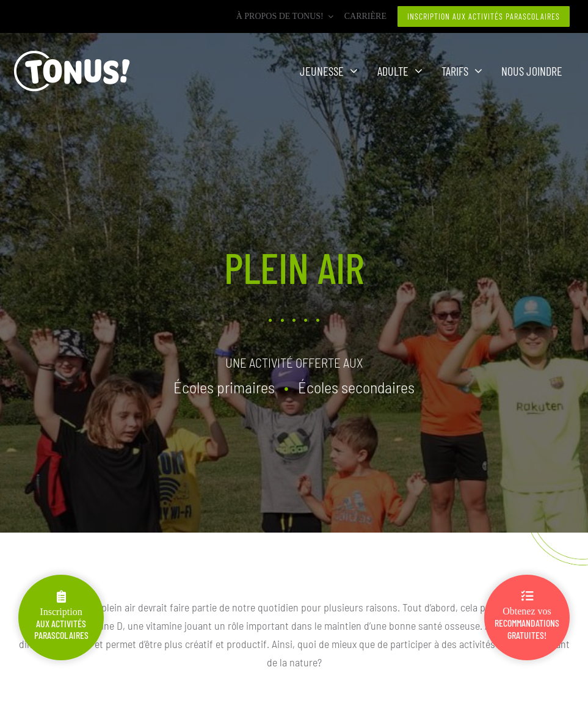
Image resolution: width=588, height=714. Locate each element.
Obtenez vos (527, 615)
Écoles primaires (224, 386)
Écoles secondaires (356, 386)
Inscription (61, 616)
